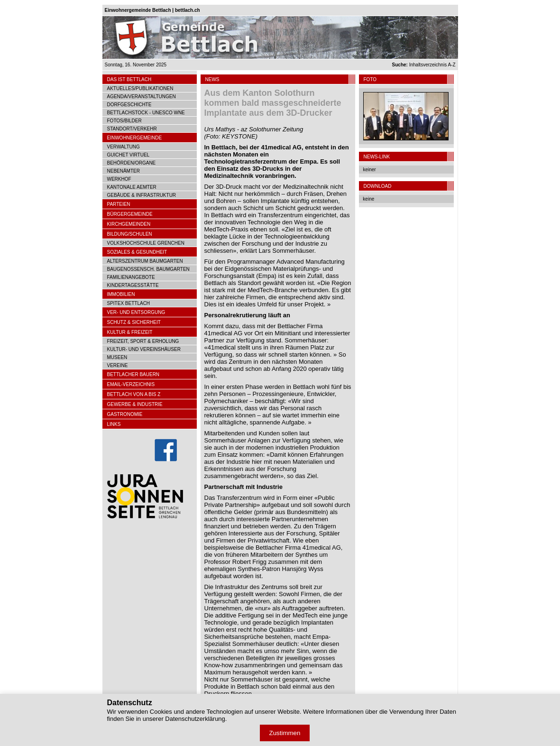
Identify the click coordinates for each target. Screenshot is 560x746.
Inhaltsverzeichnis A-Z (424, 65)
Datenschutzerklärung (195, 719)
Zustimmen (285, 733)
